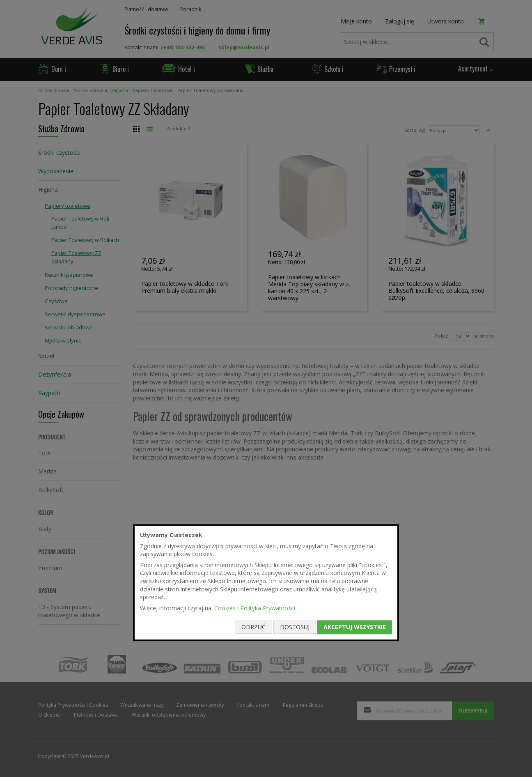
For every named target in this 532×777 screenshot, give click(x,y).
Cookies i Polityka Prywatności (255, 608)
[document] (266, 583)
